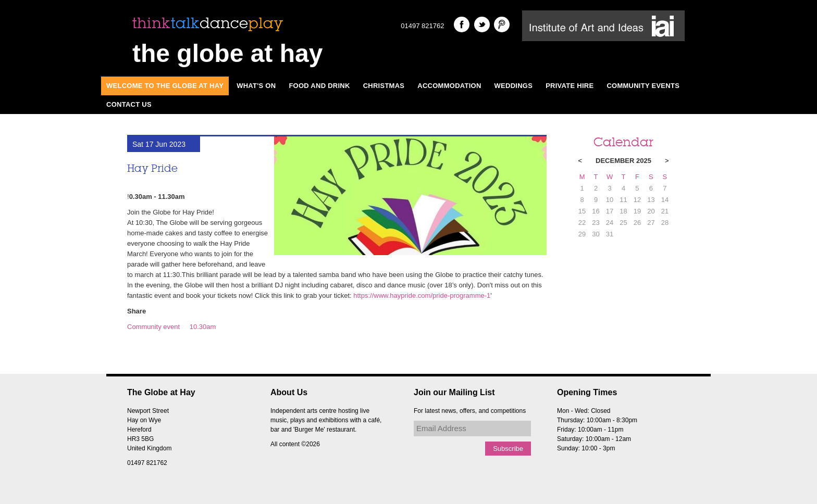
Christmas (384, 86)
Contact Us (129, 104)
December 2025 (623, 161)
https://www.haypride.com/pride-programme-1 (422, 295)
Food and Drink (319, 86)
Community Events (643, 86)
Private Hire (570, 86)
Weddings (514, 86)
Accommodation (449, 86)
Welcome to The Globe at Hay (165, 86)
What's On (256, 86)
